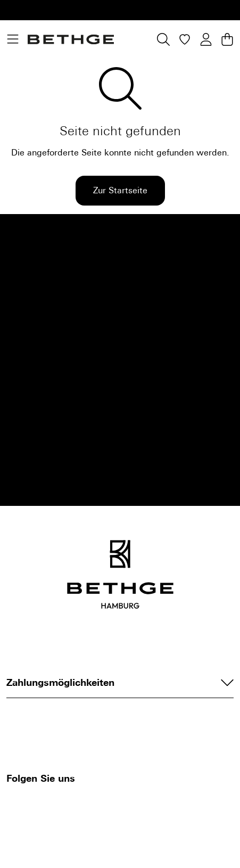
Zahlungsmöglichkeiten (120, 683)
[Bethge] (71, 39)
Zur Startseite (120, 190)
